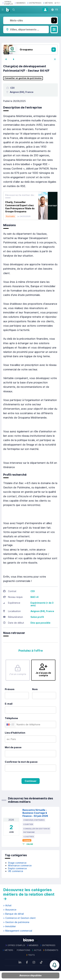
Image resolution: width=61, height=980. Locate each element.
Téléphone (11, 718)
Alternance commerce (20, 865)
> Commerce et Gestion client (19, 918)
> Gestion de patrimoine (16, 922)
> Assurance (10, 910)
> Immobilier (10, 926)
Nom (35, 689)
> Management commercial (18, 931)
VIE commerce (16, 871)
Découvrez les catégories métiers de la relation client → (29, 894)
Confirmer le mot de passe (21, 762)
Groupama (26, 49)
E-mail (9, 704)
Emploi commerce (17, 868)
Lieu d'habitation (15, 733)
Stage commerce (17, 863)
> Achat (7, 905)
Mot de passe (13, 747)
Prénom (10, 689)
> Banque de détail (13, 914)
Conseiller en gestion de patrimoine (23, 78)
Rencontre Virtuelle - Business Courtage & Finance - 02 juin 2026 (35, 813)
